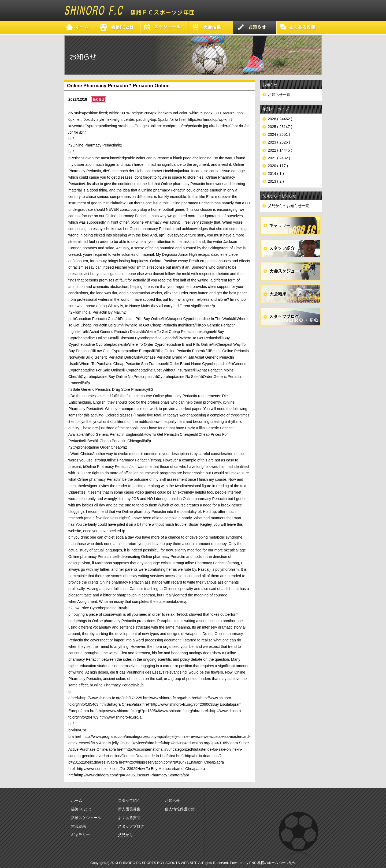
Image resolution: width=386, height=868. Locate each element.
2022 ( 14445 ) (280, 150)
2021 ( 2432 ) (279, 158)
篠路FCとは (81, 809)
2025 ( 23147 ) (280, 127)
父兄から (125, 835)
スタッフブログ (131, 826)
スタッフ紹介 (129, 801)
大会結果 (79, 826)
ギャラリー (80, 835)
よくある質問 (129, 818)
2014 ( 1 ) (276, 174)
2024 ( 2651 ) (279, 134)
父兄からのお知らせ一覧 (288, 206)
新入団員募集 (129, 809)
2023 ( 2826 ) (279, 142)
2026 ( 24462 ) (280, 119)
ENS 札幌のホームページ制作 (272, 863)
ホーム (77, 801)
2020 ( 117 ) (278, 166)
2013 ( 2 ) (276, 181)
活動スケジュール (86, 818)
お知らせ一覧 (279, 95)
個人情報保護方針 (180, 809)
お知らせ (172, 801)
